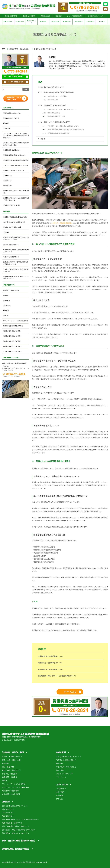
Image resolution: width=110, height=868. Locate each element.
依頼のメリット (32, 22)
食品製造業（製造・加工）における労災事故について (57, 676)
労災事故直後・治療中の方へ (12, 150)
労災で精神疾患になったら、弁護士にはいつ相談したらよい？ (16, 277)
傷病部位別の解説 (29, 16)
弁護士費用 (90, 22)
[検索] (4, 89)
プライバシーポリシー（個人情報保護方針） (16, 321)
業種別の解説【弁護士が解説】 (12, 227)
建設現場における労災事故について (51, 669)
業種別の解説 (45, 16)
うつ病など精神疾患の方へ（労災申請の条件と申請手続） (16, 270)
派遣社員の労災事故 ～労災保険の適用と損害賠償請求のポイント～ (16, 263)
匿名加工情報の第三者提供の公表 (13, 326)
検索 (26, 89)
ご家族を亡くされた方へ (97, 16)
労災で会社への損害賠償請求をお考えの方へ (16, 160)
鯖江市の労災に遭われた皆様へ (12, 341)
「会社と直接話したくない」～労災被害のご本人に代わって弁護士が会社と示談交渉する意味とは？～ (16, 136)
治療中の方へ (8, 22)
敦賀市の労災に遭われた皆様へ (12, 351)
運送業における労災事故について (50, 663)
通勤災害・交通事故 (10, 777)
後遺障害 (59, 16)
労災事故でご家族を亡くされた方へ (14, 170)
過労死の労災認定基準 (10, 791)
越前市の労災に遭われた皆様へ (12, 346)
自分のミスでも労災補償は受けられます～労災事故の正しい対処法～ (16, 238)
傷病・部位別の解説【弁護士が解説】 (14, 222)
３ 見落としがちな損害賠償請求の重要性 (54, 122)
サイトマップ (61, 777)
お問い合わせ (62, 785)
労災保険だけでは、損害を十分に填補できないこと (62, 126)
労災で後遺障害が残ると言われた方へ (14, 155)
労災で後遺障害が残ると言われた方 (16, 826)
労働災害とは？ (8, 175)
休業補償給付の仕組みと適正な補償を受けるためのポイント (16, 251)
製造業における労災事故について (51, 87)
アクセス (102, 22)
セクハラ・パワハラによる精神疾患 (16, 787)
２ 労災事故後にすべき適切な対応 (52, 105)
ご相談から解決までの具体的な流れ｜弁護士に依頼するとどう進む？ (16, 144)
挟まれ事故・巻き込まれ (11, 770)
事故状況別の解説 (11, 16)
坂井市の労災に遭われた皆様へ (12, 336)
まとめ (42, 139)
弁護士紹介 (78, 22)
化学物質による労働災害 (11, 794)
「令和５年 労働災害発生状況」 (62, 223)
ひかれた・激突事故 (10, 774)
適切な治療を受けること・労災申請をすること (60, 109)
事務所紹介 (67, 22)
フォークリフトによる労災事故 (14, 784)
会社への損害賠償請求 (75, 16)
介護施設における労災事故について (51, 656)
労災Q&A (6, 232)
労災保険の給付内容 (52, 113)
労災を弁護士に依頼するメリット (13, 113)
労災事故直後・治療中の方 (12, 823)
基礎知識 (6, 802)
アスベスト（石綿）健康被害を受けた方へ (16, 165)
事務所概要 (61, 752)
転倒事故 (5, 763)
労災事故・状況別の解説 (13, 752)
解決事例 (43, 22)
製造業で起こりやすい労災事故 (55, 96)
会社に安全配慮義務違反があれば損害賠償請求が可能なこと (64, 130)
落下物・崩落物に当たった (12, 757)
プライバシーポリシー (65, 774)
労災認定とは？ (8, 186)
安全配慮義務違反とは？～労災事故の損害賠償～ (16, 192)
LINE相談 (6, 311)
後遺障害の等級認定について (55, 116)
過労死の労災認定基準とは (11, 257)
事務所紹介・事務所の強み (11, 290)
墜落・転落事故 (8, 767)
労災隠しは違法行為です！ (11, 245)
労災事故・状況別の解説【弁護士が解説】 (16, 217)
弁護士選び (20, 22)
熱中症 (5, 780)
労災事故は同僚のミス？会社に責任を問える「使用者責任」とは (16, 199)
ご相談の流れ (55, 22)
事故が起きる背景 (51, 100)
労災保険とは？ (8, 181)
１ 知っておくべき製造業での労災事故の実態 (56, 92)
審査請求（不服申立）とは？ (12, 205)
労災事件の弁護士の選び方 (11, 118)
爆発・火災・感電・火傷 (11, 760)
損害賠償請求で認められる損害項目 (57, 133)
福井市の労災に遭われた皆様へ (12, 331)
